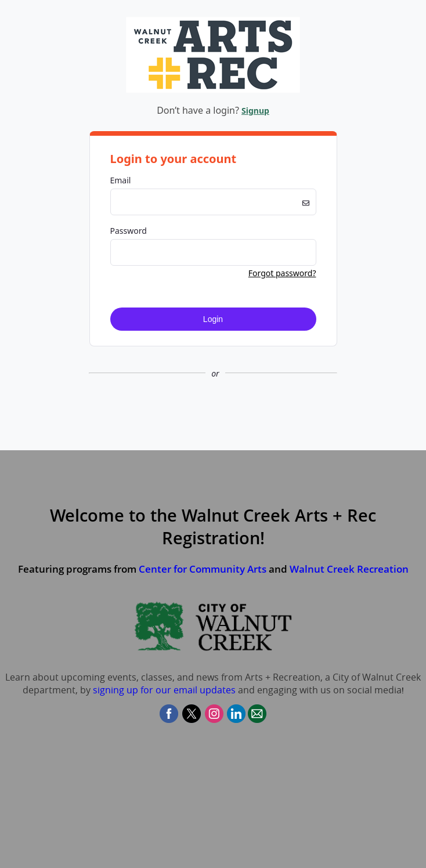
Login (213, 319)
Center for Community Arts (203, 569)
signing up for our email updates (164, 690)
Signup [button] (255, 111)
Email (121, 180)
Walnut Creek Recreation (349, 569)
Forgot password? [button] (282, 273)
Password (129, 231)
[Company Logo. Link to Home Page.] (213, 91)
